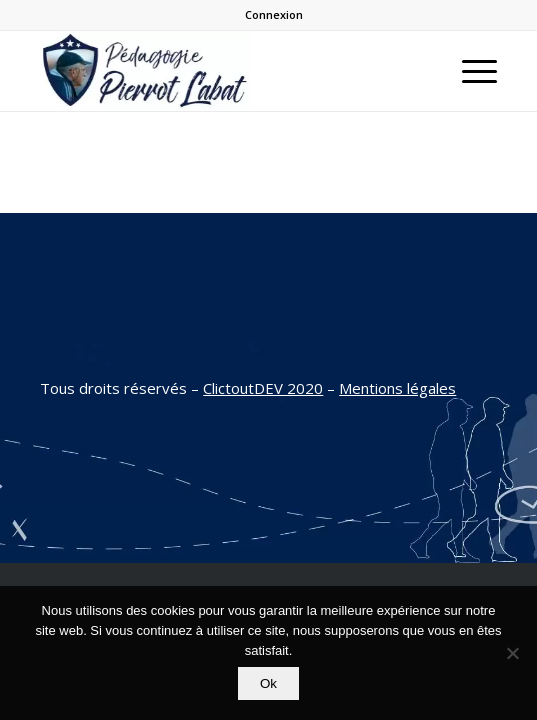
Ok (268, 683)
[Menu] (469, 71)
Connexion (274, 14)
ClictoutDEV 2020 (263, 388)
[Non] (512, 653)
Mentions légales (397, 388)
